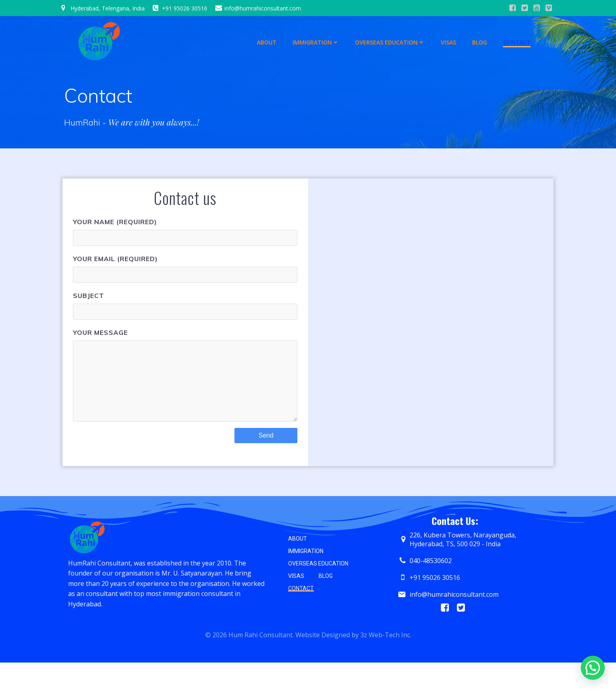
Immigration (316, 40)
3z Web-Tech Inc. (386, 661)
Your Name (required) (185, 233)
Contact (517, 40)
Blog (480, 40)
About (267, 40)
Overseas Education (390, 40)
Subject (185, 307)
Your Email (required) (185, 270)
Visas (449, 40)
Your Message (185, 384)
